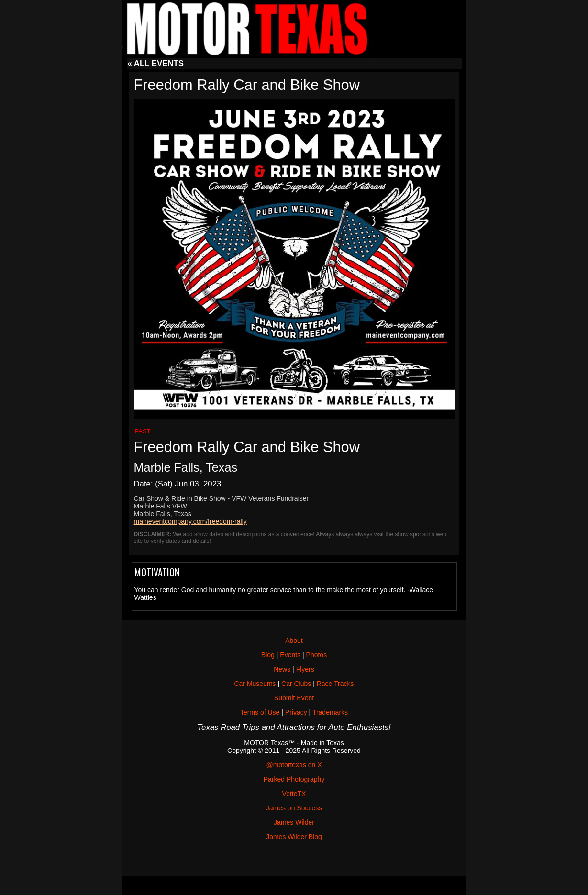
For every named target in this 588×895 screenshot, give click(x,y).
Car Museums (255, 684)
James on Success (294, 808)
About (294, 641)
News (282, 669)
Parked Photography (294, 779)
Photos (317, 655)
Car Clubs (296, 684)
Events (290, 655)
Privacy (296, 712)
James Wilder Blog (294, 837)
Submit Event (294, 698)
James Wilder (294, 822)
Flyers (305, 669)
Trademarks (330, 712)
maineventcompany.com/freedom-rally (190, 521)
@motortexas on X (294, 765)
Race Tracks (335, 684)
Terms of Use (260, 712)
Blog (268, 655)
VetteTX (294, 794)
